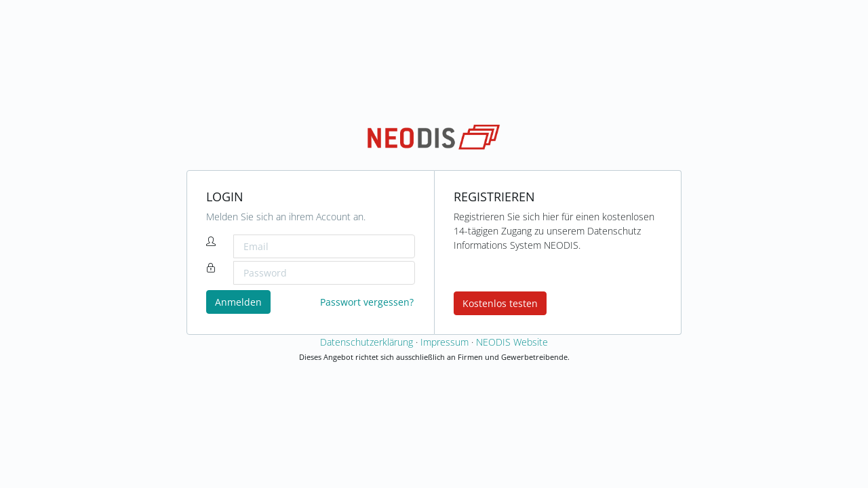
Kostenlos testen (500, 303)
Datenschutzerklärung (367, 342)
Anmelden (238, 302)
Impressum (445, 342)
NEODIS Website (512, 342)
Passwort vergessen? (367, 302)
